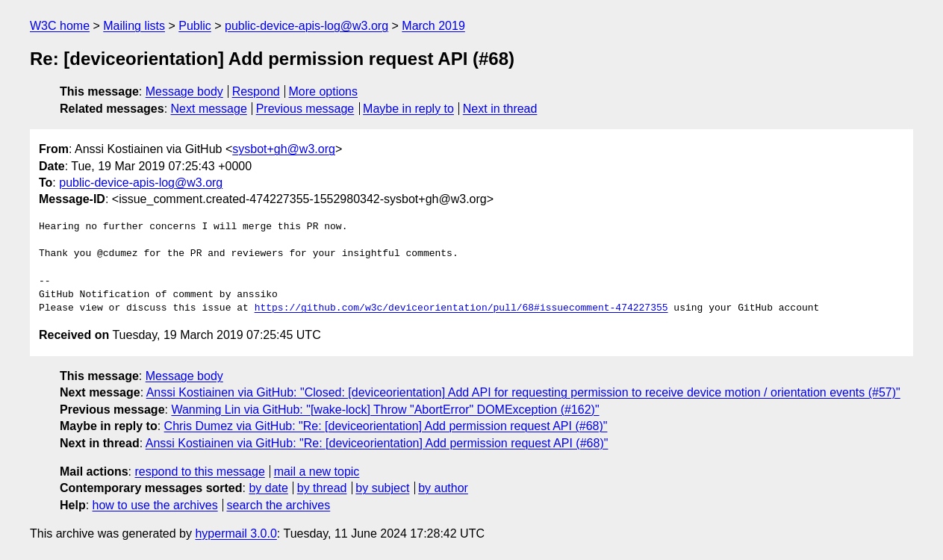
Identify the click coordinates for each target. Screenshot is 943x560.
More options (324, 91)
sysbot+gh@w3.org (284, 149)
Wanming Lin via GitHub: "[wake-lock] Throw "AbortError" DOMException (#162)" (385, 410)
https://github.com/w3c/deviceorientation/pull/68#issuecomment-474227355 (461, 308)
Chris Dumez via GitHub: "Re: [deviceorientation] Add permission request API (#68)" (386, 426)
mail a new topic (317, 472)
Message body (184, 91)
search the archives (279, 505)
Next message (209, 109)
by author (443, 488)
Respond (256, 91)
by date (268, 488)
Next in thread (500, 109)
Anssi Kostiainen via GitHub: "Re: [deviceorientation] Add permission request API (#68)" (377, 443)
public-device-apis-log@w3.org (306, 26)
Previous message (305, 109)
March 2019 (433, 26)
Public (195, 26)
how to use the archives (155, 505)
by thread (322, 488)
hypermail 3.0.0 (236, 533)
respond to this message (199, 472)
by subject (382, 488)
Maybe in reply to (408, 109)
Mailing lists (134, 26)
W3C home (60, 26)
